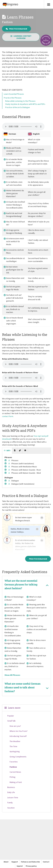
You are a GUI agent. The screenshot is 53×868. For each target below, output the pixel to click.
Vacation (11, 808)
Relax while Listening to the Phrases (20, 101)
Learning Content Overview (21, 37)
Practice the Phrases (13, 98)
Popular (11, 716)
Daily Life (11, 792)
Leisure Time (13, 797)
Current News (15, 772)
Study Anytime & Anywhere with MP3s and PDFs (25, 104)
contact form (8, 416)
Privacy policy (31, 866)
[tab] (7, 451)
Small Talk (11, 721)
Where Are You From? (19, 731)
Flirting (13, 777)
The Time (13, 746)
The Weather (15, 741)
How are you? (15, 726)
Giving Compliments (18, 757)
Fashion (13, 767)
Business (11, 787)
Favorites (14, 762)
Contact (46, 862)
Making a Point (16, 782)
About (6, 862)
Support (15, 862)
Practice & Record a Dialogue (18, 107)
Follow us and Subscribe (30, 862)
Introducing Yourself (18, 736)
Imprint (20, 866)
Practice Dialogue (16, 29)
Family (10, 803)
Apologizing (15, 751)
